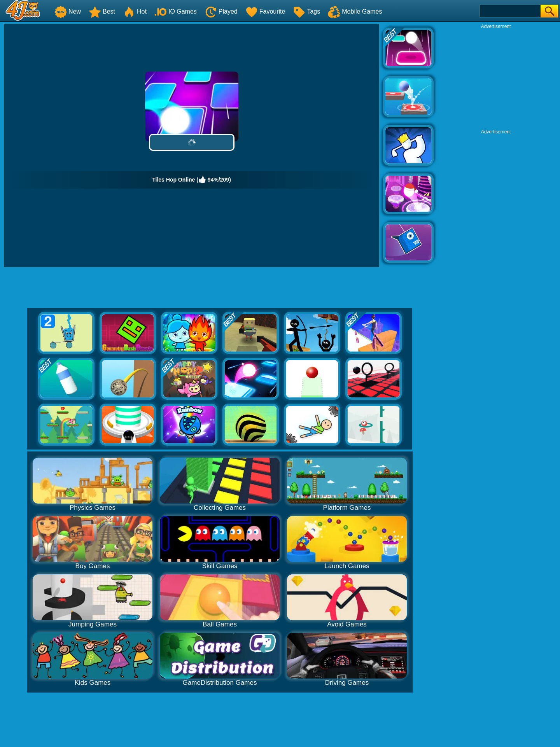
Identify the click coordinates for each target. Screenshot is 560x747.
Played (221, 11)
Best (102, 11)
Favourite (265, 11)
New (68, 11)
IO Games (176, 11)
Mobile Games (355, 11)
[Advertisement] (496, 78)
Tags (306, 11)
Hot (135, 11)
